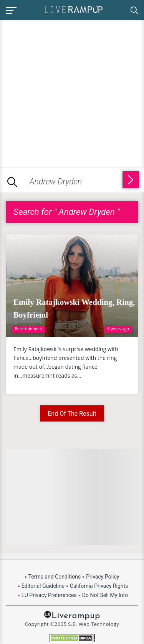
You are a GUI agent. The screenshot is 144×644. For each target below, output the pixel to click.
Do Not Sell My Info (105, 595)
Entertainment (29, 329)
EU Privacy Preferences (49, 595)
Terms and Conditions (55, 577)
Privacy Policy (103, 577)
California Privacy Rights (99, 586)
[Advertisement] (72, 92)
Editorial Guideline (43, 586)
